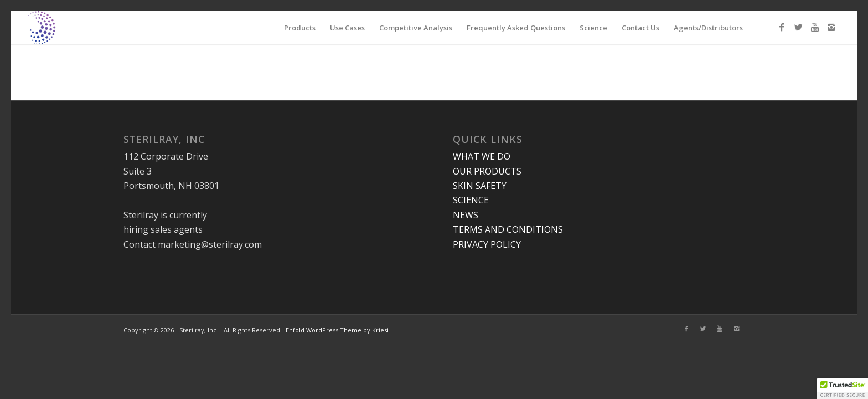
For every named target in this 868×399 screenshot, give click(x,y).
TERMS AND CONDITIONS (508, 229)
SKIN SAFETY (480, 186)
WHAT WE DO (482, 156)
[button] (843, 388)
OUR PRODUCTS (487, 171)
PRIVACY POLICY (487, 244)
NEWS (466, 215)
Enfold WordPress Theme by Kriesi (337, 330)
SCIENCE (471, 200)
